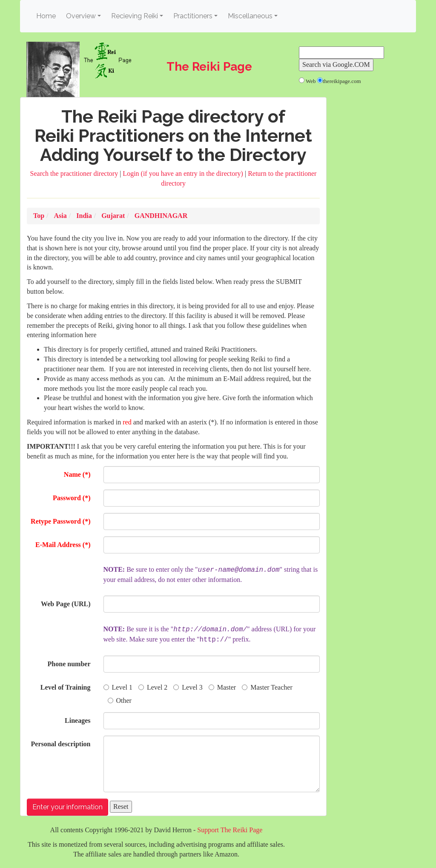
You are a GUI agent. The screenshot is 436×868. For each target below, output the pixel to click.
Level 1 (118, 687)
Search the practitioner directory (75, 173)
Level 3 (188, 687)
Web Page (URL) (66, 604)
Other (120, 700)
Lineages (77, 720)
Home (47, 16)
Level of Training (66, 687)
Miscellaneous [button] (250, 16)
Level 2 (153, 687)
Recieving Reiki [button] (135, 16)
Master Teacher (267, 687)
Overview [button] (81, 16)
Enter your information (67, 807)
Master (222, 687)
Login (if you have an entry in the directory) (184, 173)
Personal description (61, 744)
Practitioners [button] (193, 16)
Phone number (69, 664)
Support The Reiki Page (230, 830)
